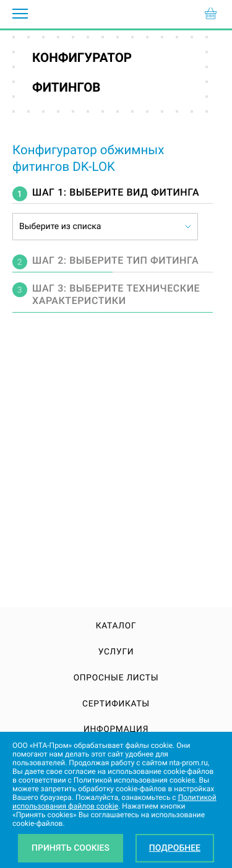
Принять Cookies (71, 848)
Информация (116, 730)
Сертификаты (116, 705)
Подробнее (175, 848)
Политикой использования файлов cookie (114, 802)
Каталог (116, 627)
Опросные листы (116, 679)
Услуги (116, 653)
